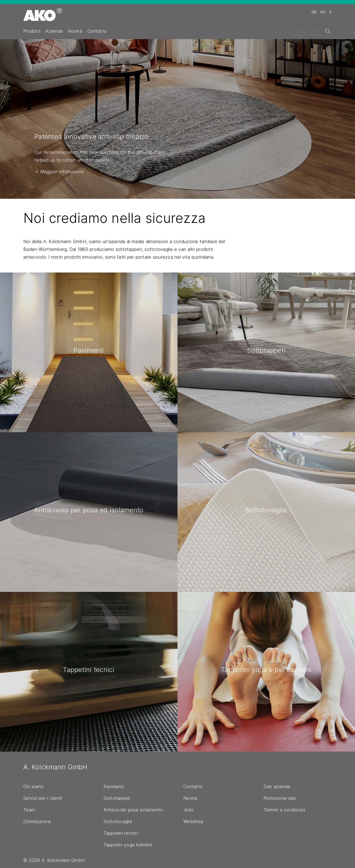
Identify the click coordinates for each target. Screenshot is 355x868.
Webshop (193, 821)
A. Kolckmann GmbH (55, 767)
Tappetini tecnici (121, 833)
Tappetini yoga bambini (128, 845)
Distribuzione (37, 821)
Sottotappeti (117, 798)
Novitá (75, 31)
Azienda (54, 31)
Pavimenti (114, 786)
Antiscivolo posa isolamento (133, 810)
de (314, 12)
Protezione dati (280, 798)
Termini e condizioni (284, 810)
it (331, 12)
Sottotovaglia (118, 821)
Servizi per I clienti (43, 798)
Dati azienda (277, 786)
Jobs (188, 810)
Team (29, 810)
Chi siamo (33, 786)
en (323, 12)
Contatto (97, 31)
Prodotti (32, 31)
